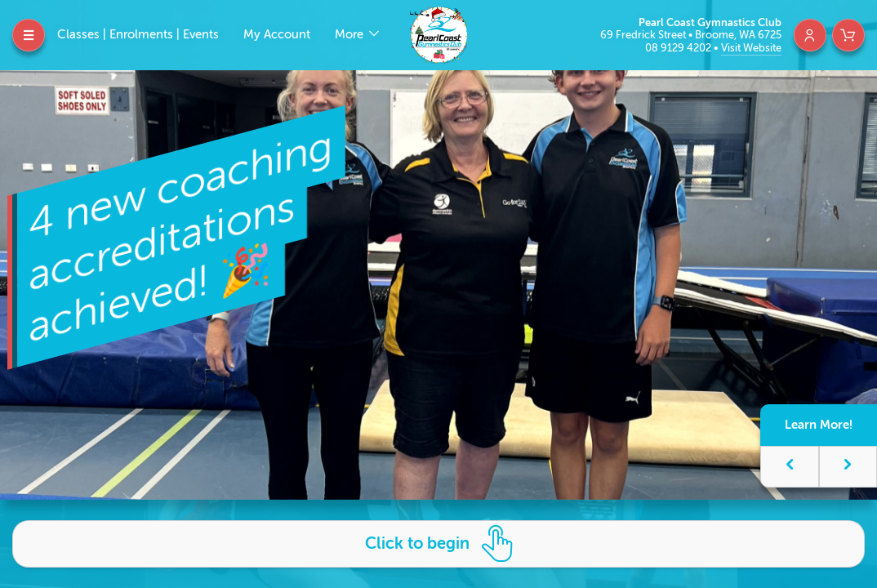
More (351, 35)
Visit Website (751, 48)
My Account (277, 35)
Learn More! (819, 425)
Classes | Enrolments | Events (138, 35)
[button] (790, 467)
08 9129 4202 (679, 48)
